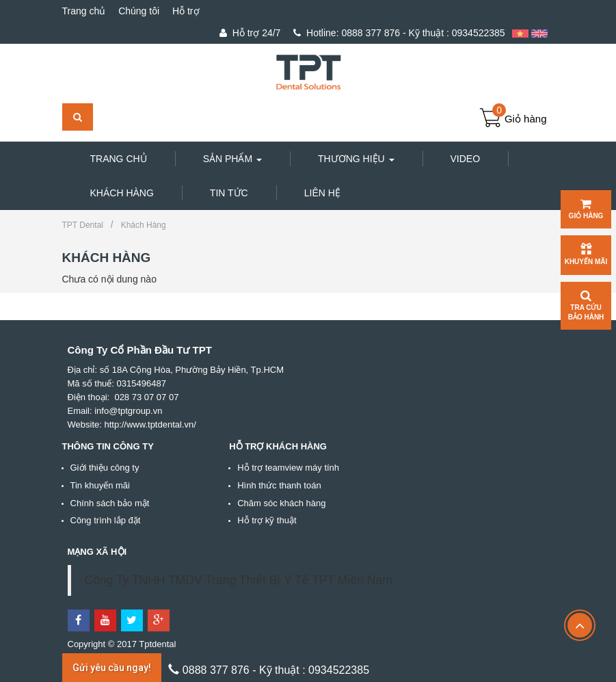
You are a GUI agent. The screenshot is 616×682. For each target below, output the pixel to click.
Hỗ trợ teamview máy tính (288, 468)
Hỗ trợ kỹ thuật (267, 520)
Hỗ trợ (186, 11)
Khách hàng (122, 193)
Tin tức (229, 193)
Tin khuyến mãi (100, 485)
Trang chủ (84, 11)
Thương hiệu (356, 159)
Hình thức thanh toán (279, 485)
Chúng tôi (139, 11)
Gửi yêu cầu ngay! (112, 668)
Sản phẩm (232, 159)
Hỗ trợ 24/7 (250, 33)
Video (466, 159)
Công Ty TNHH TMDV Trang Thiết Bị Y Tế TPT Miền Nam (239, 580)
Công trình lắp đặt (106, 520)
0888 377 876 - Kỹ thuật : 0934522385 (399, 33)
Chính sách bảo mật (110, 503)
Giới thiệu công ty (105, 468)
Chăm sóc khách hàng (281, 503)
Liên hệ (322, 193)
